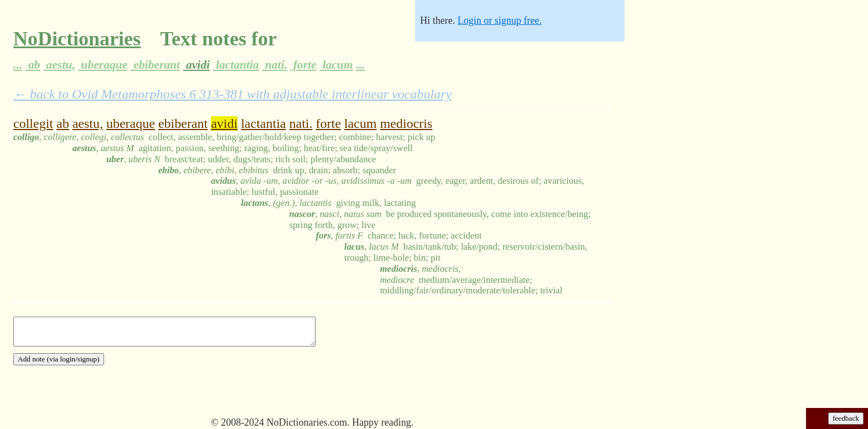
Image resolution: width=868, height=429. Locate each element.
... (18, 65)
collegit (33, 123)
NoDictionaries (77, 39)
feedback (846, 418)
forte (303, 65)
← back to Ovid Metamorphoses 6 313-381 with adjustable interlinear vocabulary (232, 94)
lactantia (236, 65)
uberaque (103, 65)
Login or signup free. (499, 20)
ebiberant (155, 65)
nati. (275, 65)
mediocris (406, 123)
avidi (197, 65)
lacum (336, 65)
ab (33, 65)
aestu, (59, 65)
